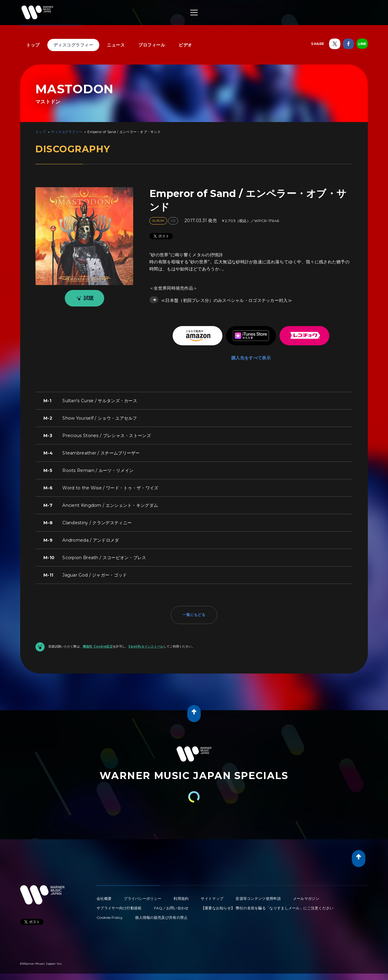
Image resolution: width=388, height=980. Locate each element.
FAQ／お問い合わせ (171, 908)
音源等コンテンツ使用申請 (258, 898)
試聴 (84, 298)
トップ (33, 45)
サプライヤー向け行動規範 (119, 908)
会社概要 (104, 898)
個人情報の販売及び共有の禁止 (161, 917)
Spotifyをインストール (146, 646)
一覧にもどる (194, 615)
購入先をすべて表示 (251, 358)
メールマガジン (306, 898)
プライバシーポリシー (143, 898)
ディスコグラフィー (73, 45)
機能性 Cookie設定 (98, 646)
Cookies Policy (110, 917)
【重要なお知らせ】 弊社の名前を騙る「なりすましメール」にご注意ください (267, 908)
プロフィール (152, 45)
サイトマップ (212, 898)
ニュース (116, 45)
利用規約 (181, 898)
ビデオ (185, 45)
